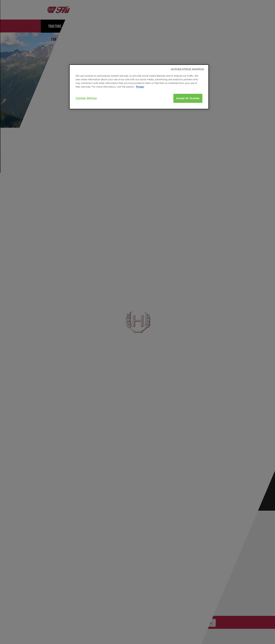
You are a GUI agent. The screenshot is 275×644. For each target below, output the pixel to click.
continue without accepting (187, 69)
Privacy (140, 87)
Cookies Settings (86, 98)
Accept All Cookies (188, 98)
